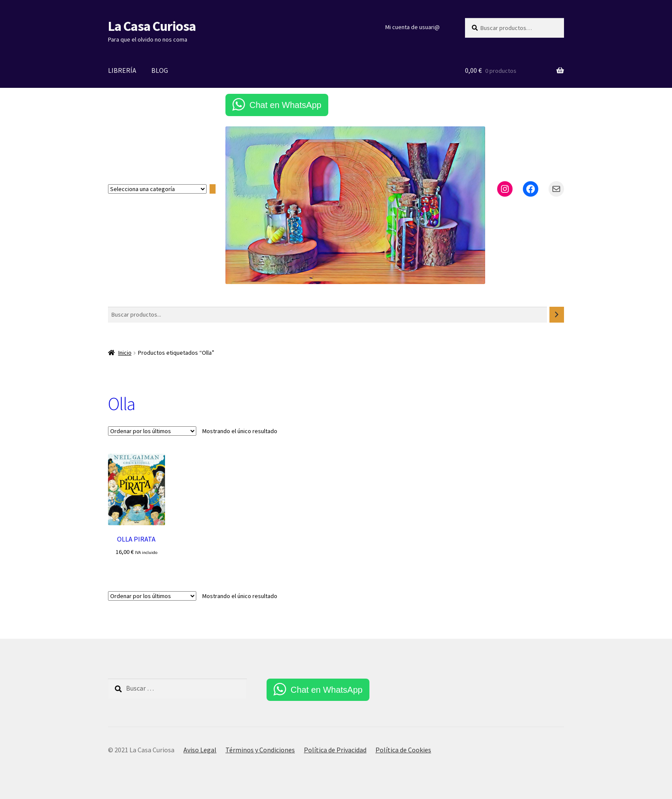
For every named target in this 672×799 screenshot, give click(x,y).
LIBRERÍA (122, 70)
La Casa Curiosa (152, 26)
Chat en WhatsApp (285, 105)
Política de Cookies (403, 750)
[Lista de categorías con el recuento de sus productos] (157, 189)
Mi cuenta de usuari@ (412, 27)
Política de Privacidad (335, 750)
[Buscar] (557, 315)
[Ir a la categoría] (213, 189)
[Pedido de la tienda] (152, 431)
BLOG (160, 70)
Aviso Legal (200, 750)
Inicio (125, 353)
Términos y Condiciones (260, 750)
